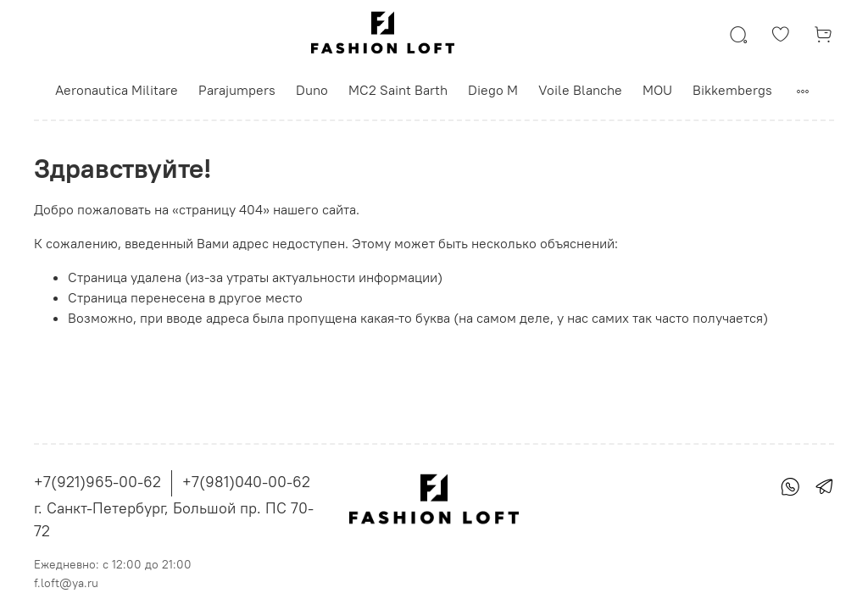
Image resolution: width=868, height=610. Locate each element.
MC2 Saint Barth (398, 90)
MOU (657, 90)
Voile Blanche (580, 90)
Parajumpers (237, 90)
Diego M (493, 90)
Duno (312, 90)
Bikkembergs (732, 90)
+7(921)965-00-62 (97, 482)
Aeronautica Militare (117, 90)
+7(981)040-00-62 (246, 482)
